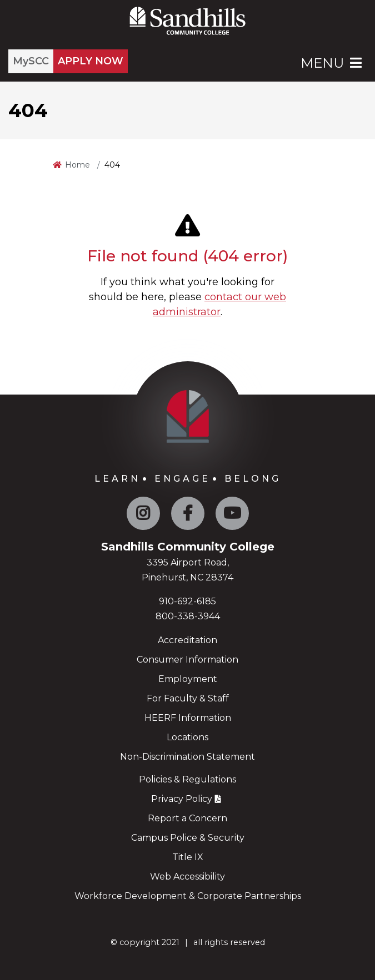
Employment (188, 679)
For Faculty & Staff (188, 698)
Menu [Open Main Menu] (332, 63)
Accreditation (187, 640)
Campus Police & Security (188, 838)
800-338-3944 (188, 616)
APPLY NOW (91, 61)
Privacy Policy (182, 799)
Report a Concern (187, 818)
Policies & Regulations (187, 779)
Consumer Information (187, 660)
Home (77, 165)
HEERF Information (188, 718)
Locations (187, 737)
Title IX (188, 857)
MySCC (31, 61)
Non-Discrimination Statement (187, 757)
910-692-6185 (187, 601)
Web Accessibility (187, 877)
